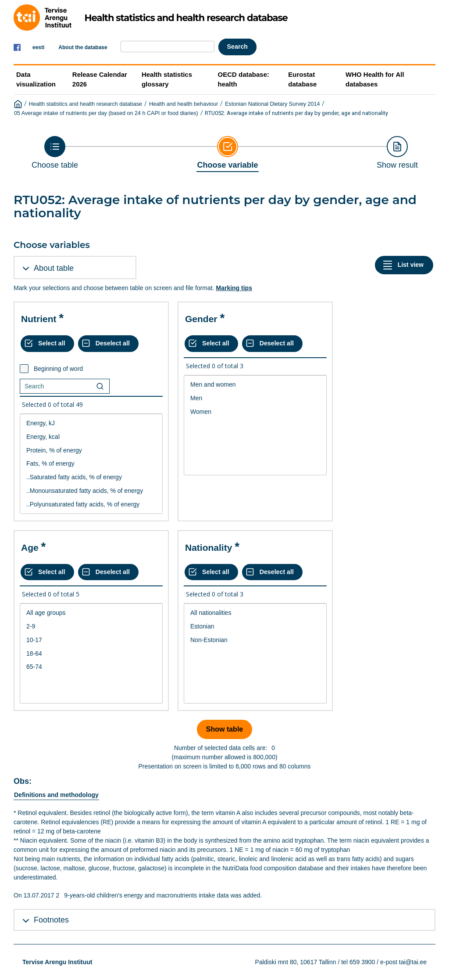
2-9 (91, 626)
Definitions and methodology (56, 795)
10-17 (91, 640)
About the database (83, 47)
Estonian (255, 626)
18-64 (91, 654)
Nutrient (39, 319)
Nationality (208, 547)
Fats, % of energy (91, 464)
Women (255, 412)
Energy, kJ (91, 423)
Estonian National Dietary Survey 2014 (272, 104)
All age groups (91, 613)
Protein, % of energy (91, 451)
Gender (201, 319)
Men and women (255, 385)
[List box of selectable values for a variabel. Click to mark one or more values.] (91, 464)
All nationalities (255, 613)
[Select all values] (47, 344)
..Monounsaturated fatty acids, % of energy (91, 491)
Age (30, 547)
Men (255, 398)
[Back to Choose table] (55, 153)
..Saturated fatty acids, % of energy (91, 477)
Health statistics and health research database (86, 104)
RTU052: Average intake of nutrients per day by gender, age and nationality (296, 113)
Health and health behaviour (184, 104)
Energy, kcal (91, 437)
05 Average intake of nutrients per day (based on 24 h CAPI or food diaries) (106, 113)
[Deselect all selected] (108, 344)
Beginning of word (58, 369)
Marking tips (234, 288)
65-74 (91, 667)
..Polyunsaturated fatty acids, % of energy (91, 504)
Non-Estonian (255, 640)
